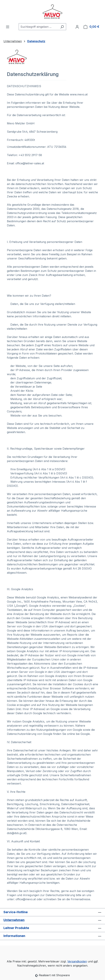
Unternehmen (14, 920)
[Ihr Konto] (77, 27)
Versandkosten (77, 961)
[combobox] (38, 27)
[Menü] (8, 27)
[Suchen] (62, 27)
